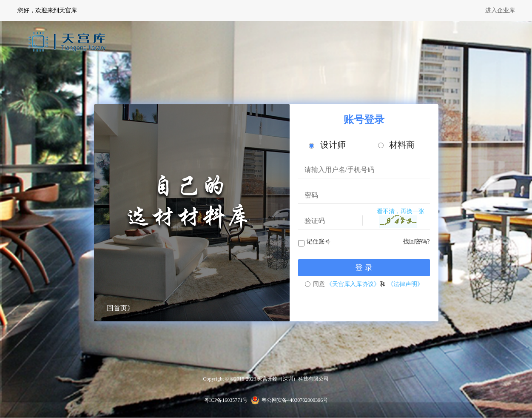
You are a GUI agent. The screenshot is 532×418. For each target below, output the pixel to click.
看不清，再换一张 (401, 211)
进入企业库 (500, 10)
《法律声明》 (405, 284)
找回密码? (416, 242)
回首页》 (120, 308)
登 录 (364, 268)
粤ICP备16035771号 (226, 400)
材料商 (396, 145)
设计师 (327, 145)
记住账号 (319, 242)
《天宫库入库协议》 (353, 284)
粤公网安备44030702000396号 (295, 400)
